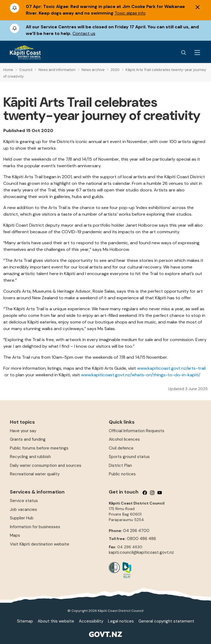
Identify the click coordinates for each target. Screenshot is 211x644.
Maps (15, 535)
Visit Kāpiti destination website (40, 544)
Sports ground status (129, 457)
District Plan (120, 465)
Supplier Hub (22, 518)
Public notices (122, 474)
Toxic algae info (130, 13)
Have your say (23, 431)
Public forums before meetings (39, 448)
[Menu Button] (197, 53)
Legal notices (121, 621)
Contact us (84, 33)
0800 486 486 (141, 539)
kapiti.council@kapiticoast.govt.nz (141, 552)
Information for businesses (35, 527)
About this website (56, 621)
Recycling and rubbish (30, 457)
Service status (24, 501)
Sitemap (25, 621)
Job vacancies (23, 509)
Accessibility (91, 621)
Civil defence (121, 448)
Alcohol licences (124, 439)
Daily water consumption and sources (46, 465)
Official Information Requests (137, 431)
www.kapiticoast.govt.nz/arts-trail (171, 368)
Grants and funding (28, 439)
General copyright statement (166, 621)
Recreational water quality (35, 474)
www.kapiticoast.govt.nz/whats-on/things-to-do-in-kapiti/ (141, 375)
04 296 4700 (136, 531)
